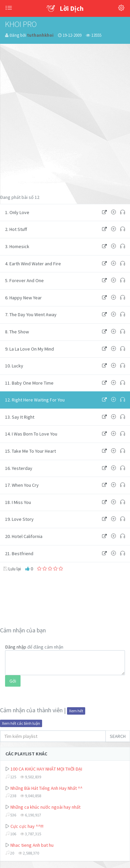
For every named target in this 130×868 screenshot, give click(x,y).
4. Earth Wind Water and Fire (33, 264)
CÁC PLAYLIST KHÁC (26, 754)
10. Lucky (14, 366)
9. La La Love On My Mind (29, 349)
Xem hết (76, 711)
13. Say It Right (20, 417)
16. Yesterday (19, 468)
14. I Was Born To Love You (31, 434)
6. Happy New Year (23, 298)
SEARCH (118, 736)
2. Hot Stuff (16, 229)
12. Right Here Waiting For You (35, 400)
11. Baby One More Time (29, 383)
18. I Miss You (18, 502)
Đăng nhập (16, 647)
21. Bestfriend (19, 553)
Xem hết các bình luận (21, 723)
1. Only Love (17, 212)
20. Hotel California (24, 536)
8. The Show (17, 332)
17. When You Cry (22, 485)
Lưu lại (12, 569)
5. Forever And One (24, 280)
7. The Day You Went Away (31, 315)
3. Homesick (17, 246)
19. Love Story (19, 519)
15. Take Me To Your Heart (30, 451)
